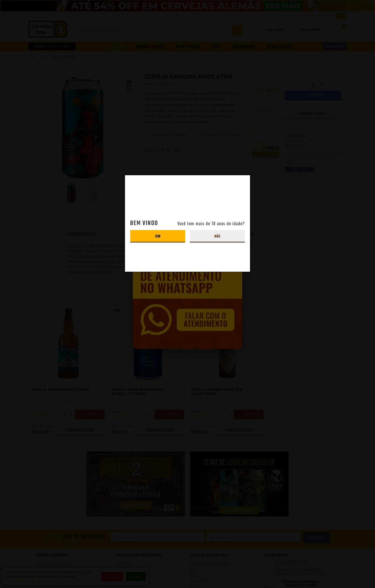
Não (217, 236)
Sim (158, 236)
